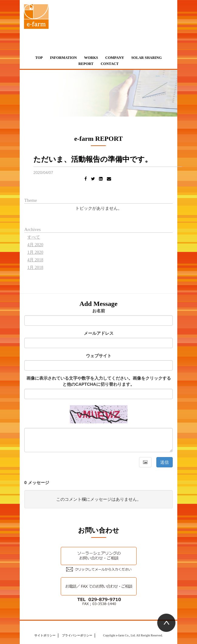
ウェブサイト (99, 356)
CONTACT (110, 64)
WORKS (91, 58)
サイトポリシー (45, 635)
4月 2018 (35, 260)
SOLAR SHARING (146, 58)
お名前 (99, 311)
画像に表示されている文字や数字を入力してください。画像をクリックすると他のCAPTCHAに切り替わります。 (99, 381)
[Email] (109, 179)
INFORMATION (63, 58)
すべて (34, 237)
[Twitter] (93, 179)
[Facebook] (86, 179)
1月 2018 (35, 268)
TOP (39, 58)
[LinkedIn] (101, 179)
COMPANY (115, 58)
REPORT (86, 64)
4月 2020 (35, 245)
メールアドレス (99, 333)
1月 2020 (35, 252)
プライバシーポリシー (77, 635)
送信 (165, 462)
